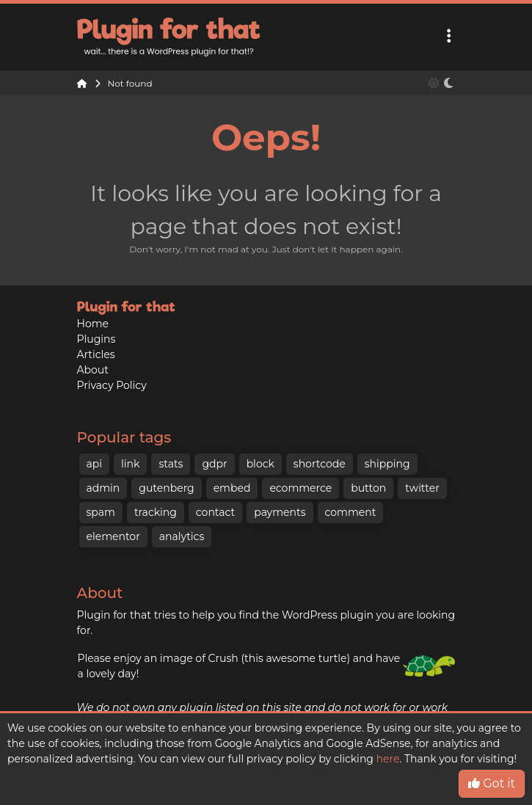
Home (93, 324)
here (388, 759)
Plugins (96, 339)
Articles (96, 354)
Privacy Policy (112, 385)
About (93, 370)
